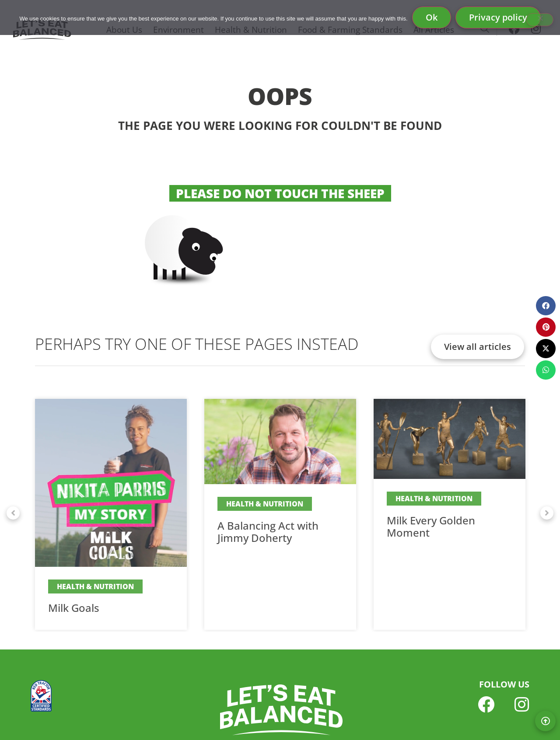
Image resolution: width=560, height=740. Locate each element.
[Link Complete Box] (111, 514)
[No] (540, 20)
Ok (432, 17)
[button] (13, 513)
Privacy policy (498, 17)
